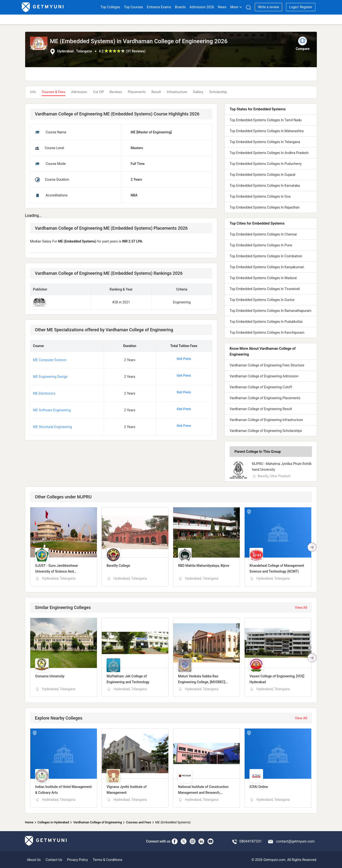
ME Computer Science (50, 360)
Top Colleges (110, 7)
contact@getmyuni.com (295, 841)
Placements (137, 92)
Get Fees (184, 359)
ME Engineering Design (50, 377)
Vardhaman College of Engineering (97, 822)
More (236, 7)
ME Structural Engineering (52, 427)
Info (33, 92)
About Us (34, 860)
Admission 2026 (202, 7)
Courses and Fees (139, 822)
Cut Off (98, 92)
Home (29, 822)
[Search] (248, 7)
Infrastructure (177, 92)
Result (156, 92)
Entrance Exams (159, 7)
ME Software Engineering (52, 410)
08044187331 (251, 841)
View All (301, 608)
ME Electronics (44, 393)
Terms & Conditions (108, 860)
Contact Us (54, 860)
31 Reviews (136, 51)
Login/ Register (301, 7)
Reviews (116, 92)
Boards (180, 7)
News (222, 7)
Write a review (268, 7)
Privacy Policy (78, 860)
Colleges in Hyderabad (53, 822)
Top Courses (133, 7)
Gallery (198, 92)
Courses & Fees (53, 92)
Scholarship (218, 92)
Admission (79, 92)
